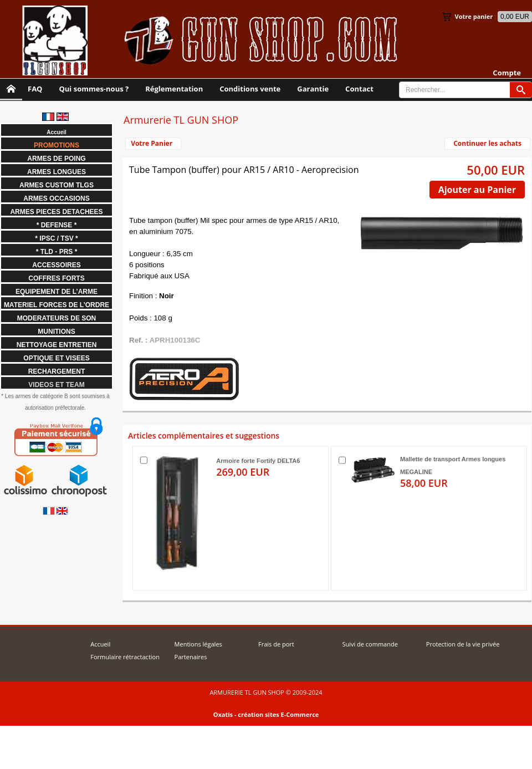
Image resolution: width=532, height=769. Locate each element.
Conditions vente (250, 89)
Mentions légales (198, 644)
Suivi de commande (370, 644)
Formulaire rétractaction (125, 657)
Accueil (100, 644)
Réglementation (174, 89)
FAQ (35, 89)
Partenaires (191, 657)
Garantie (313, 89)
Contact (359, 89)
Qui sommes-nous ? (94, 89)
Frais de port (276, 644)
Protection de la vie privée (463, 644)
